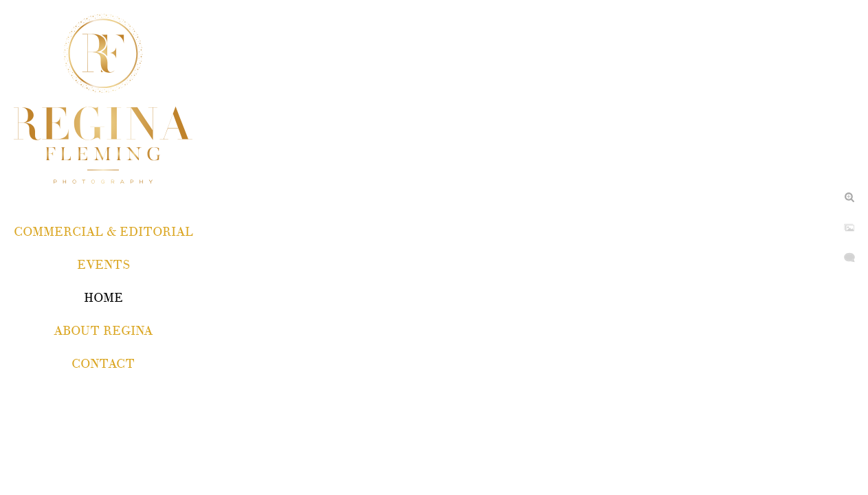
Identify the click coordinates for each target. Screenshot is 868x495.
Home (103, 298)
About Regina (103, 331)
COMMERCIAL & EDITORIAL (103, 232)
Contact (103, 364)
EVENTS (103, 265)
